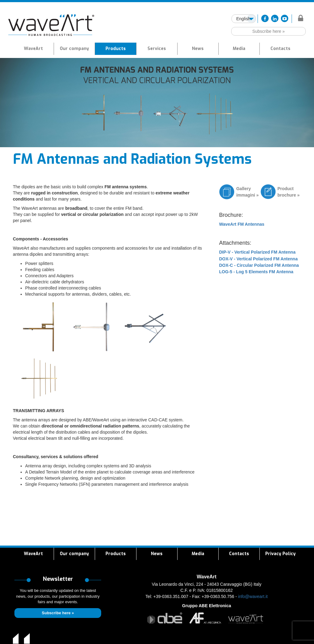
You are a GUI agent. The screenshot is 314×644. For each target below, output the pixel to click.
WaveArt (33, 49)
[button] (115, 49)
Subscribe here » (269, 31)
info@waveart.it (253, 596)
